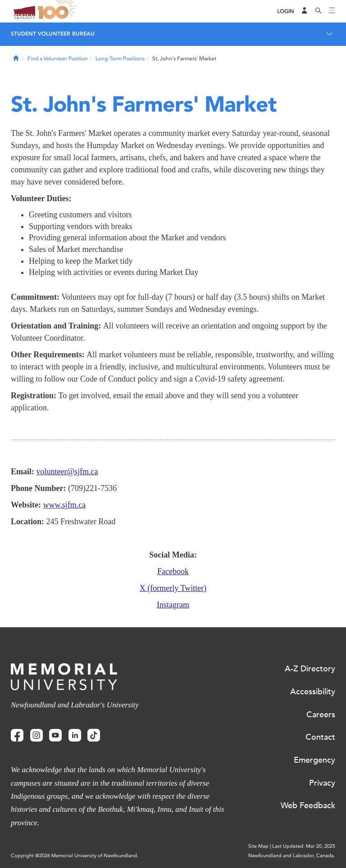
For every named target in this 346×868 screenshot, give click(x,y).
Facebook (173, 571)
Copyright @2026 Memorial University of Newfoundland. (75, 856)
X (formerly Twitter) (173, 588)
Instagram (173, 605)
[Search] (319, 11)
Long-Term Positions (120, 58)
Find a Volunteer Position (58, 58)
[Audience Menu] (305, 11)
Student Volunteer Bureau (53, 34)
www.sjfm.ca (65, 505)
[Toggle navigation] (332, 11)
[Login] (286, 11)
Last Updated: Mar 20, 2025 (304, 846)
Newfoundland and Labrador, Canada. (292, 856)
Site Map (258, 846)
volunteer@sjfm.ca (67, 472)
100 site (59, 11)
